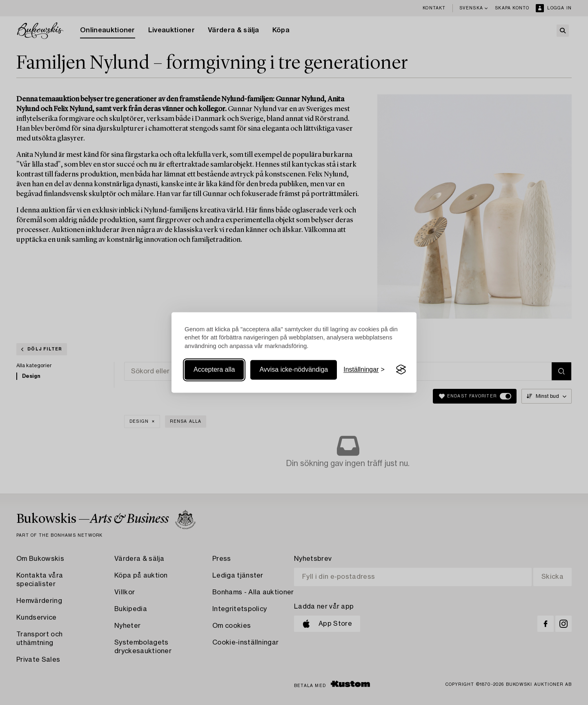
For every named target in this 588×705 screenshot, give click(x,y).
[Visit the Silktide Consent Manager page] (401, 370)
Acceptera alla (214, 369)
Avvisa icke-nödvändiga (294, 369)
